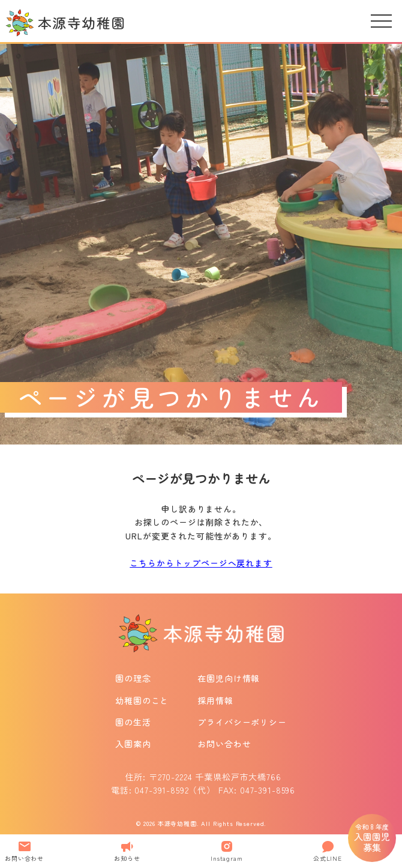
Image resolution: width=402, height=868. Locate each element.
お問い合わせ (224, 744)
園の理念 (133, 678)
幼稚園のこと (142, 700)
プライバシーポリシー (242, 722)
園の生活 (133, 722)
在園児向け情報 (229, 678)
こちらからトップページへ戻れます (201, 563)
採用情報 (215, 700)
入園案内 (133, 744)
